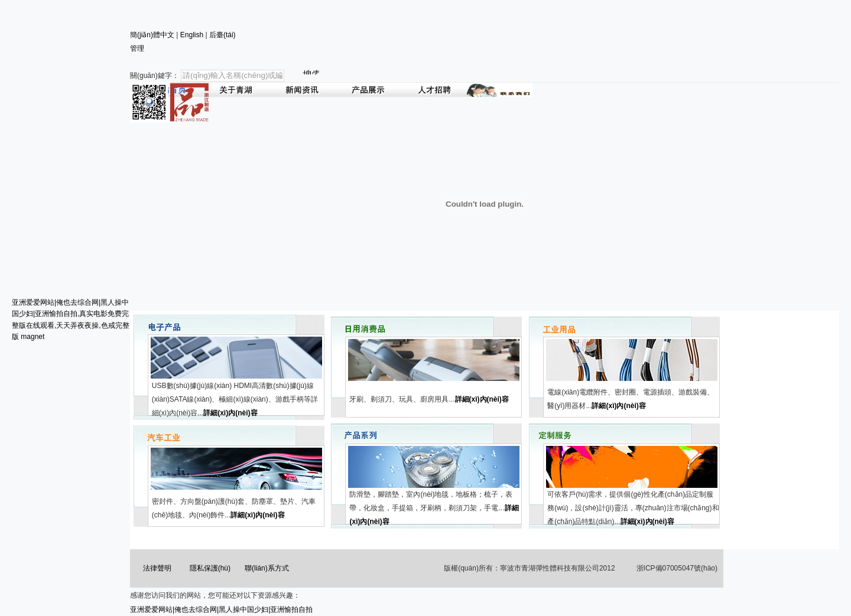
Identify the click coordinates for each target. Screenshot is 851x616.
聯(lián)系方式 (267, 568)
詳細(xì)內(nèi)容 (230, 413)
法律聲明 (157, 568)
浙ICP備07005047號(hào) (677, 568)
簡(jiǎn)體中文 (152, 35)
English (192, 35)
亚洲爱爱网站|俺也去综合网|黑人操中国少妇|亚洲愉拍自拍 (221, 610)
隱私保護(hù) (210, 568)
